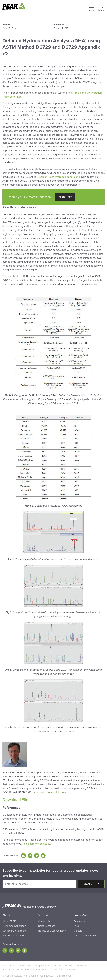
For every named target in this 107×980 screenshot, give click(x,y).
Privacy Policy (23, 966)
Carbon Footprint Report (87, 935)
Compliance (81, 966)
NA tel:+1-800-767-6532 (38, 970)
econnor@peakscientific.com (49, 792)
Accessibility (8, 966)
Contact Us (44, 921)
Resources (79, 921)
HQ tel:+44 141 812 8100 (13, 970)
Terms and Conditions (62, 966)
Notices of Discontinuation (52, 931)
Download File (15, 800)
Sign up (89, 884)
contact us (44, 844)
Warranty (45, 966)
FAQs (77, 926)
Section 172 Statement (14, 931)
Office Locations (47, 926)
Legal (35, 966)
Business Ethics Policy (14, 935)
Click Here (65, 197)
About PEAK (9, 921)
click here (29, 844)
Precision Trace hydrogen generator (57, 177)
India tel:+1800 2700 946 (65, 970)
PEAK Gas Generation (14, 926)
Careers (78, 931)
